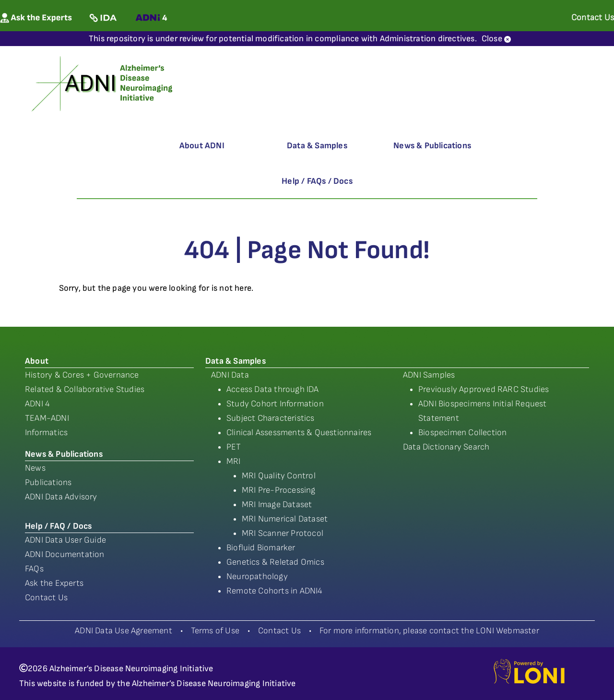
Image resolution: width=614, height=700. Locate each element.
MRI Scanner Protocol (283, 533)
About (37, 361)
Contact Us (46, 598)
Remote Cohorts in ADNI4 (275, 591)
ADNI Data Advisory (61, 497)
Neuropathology (257, 576)
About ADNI (202, 146)
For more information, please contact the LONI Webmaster (429, 631)
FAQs (34, 569)
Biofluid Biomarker (261, 548)
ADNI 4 (37, 404)
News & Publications (432, 146)
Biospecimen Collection (462, 433)
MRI (234, 461)
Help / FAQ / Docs (58, 526)
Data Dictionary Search (446, 447)
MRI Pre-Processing (279, 490)
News (35, 468)
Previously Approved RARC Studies (484, 389)
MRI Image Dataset (277, 504)
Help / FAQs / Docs (317, 181)
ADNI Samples (429, 375)
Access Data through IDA (273, 389)
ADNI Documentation (65, 554)
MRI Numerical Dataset (285, 519)
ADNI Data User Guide (65, 540)
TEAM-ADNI (47, 418)
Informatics (46, 433)
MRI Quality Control (279, 476)
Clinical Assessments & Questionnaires (299, 433)
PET (234, 447)
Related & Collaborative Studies (85, 389)
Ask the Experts (54, 583)
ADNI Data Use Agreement (124, 631)
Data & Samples (317, 146)
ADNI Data (230, 375)
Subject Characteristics (271, 418)
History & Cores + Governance (82, 375)
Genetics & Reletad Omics (275, 562)
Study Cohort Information (275, 404)
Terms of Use (215, 631)
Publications (48, 482)
